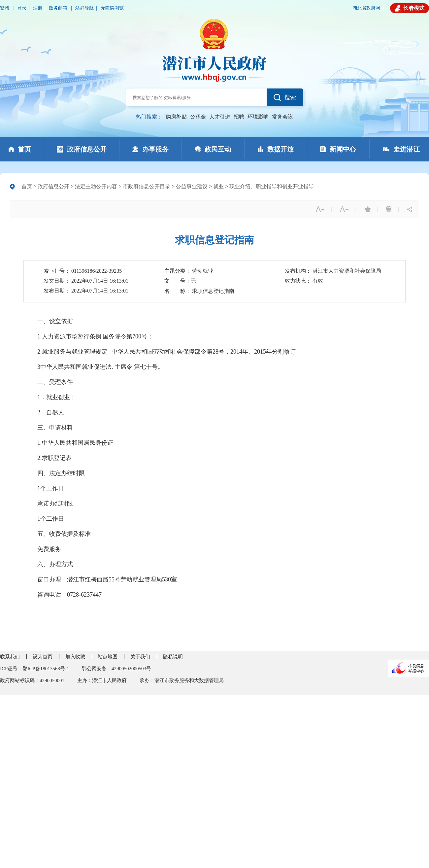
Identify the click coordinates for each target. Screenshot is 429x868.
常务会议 (282, 117)
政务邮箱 (59, 8)
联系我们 (10, 657)
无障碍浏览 (112, 8)
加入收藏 (75, 657)
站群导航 (84, 8)
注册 (38, 8)
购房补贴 (176, 117)
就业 (218, 186)
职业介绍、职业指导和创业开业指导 (272, 186)
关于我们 (140, 657)
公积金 (198, 117)
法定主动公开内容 (96, 186)
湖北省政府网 (366, 8)
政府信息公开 (53, 186)
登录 (22, 8)
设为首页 (43, 657)
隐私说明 (173, 657)
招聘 (239, 117)
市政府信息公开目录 (147, 186)
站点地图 (108, 657)
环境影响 (258, 117)
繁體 (5, 8)
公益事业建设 (192, 186)
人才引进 (220, 117)
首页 (27, 186)
